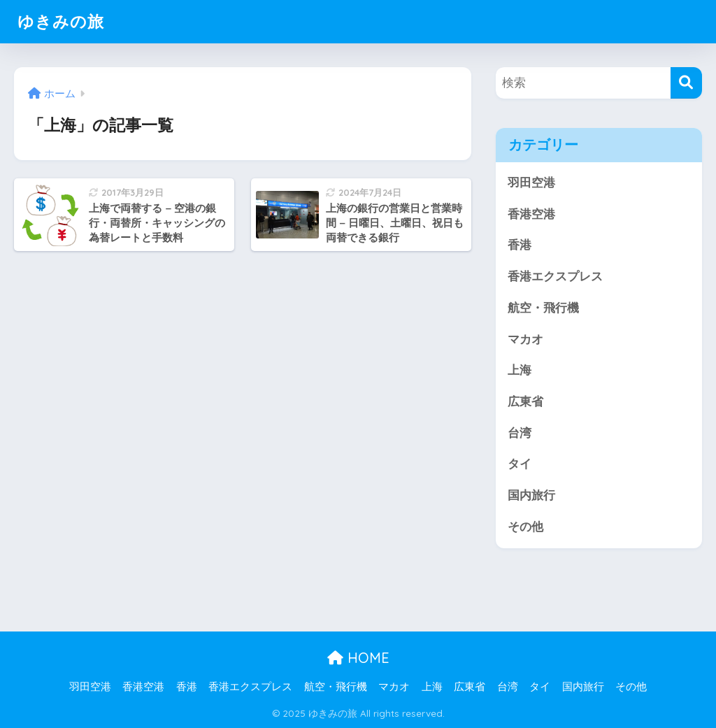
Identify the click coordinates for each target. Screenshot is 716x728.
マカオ (525, 340)
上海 (520, 370)
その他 (525, 527)
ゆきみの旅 (61, 21)
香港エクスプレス (555, 277)
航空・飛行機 (543, 308)
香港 (520, 245)
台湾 (520, 433)
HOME (358, 658)
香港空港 (531, 214)
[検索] (686, 83)
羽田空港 (531, 183)
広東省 (525, 402)
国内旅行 (531, 495)
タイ (520, 464)
